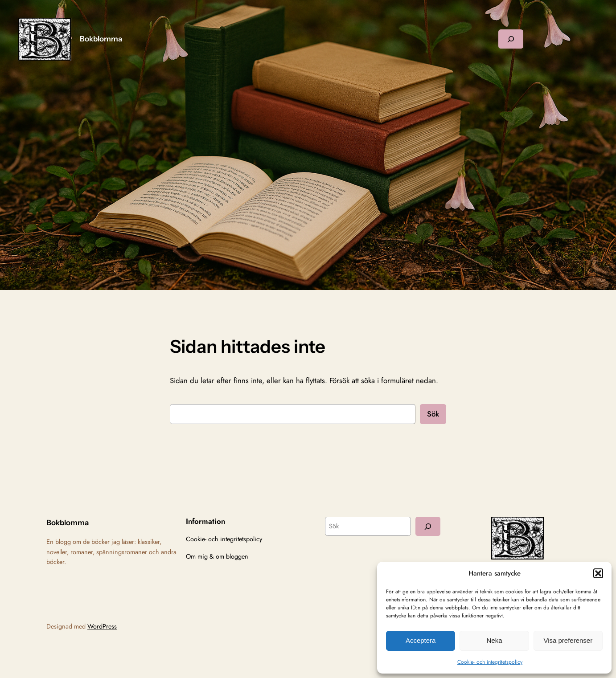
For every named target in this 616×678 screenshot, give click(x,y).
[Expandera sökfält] (511, 39)
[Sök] (428, 526)
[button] (598, 573)
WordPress (102, 626)
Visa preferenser (568, 640)
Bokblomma (101, 39)
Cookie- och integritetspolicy (490, 662)
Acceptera (421, 640)
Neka (494, 640)
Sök (433, 414)
